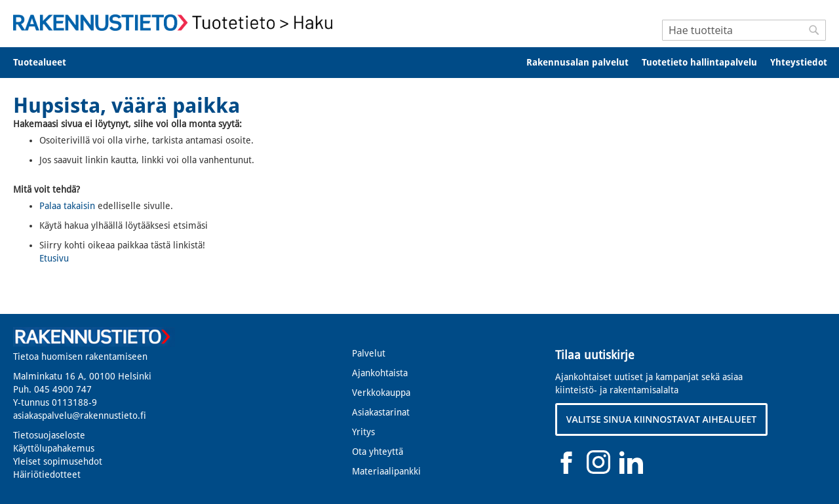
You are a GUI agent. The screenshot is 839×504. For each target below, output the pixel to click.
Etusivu (54, 258)
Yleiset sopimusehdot (58, 461)
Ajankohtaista (380, 373)
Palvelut (369, 353)
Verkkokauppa (381, 393)
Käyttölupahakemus (54, 448)
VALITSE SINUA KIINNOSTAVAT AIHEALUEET (662, 419)
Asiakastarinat (381, 412)
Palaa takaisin (67, 206)
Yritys (363, 432)
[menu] (419, 63)
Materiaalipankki (386, 471)
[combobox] (744, 30)
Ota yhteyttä (378, 452)
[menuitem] (48, 63)
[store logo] (177, 23)
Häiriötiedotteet (47, 475)
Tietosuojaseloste (49, 435)
